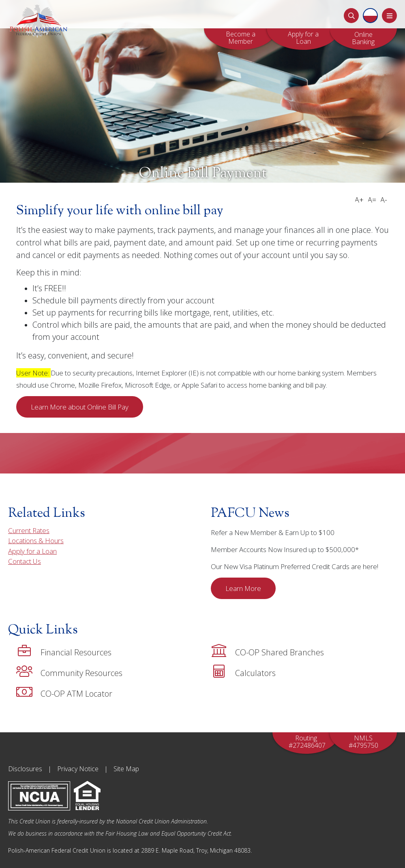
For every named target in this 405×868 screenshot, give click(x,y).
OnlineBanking (363, 38)
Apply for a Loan (303, 38)
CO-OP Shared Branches (267, 651)
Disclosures (25, 769)
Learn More (243, 588)
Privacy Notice (78, 769)
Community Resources (69, 672)
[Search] (351, 16)
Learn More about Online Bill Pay (80, 407)
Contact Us (25, 561)
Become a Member (241, 38)
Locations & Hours (36, 541)
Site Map (126, 769)
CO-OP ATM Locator (64, 692)
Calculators (243, 672)
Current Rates (29, 530)
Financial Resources (64, 651)
